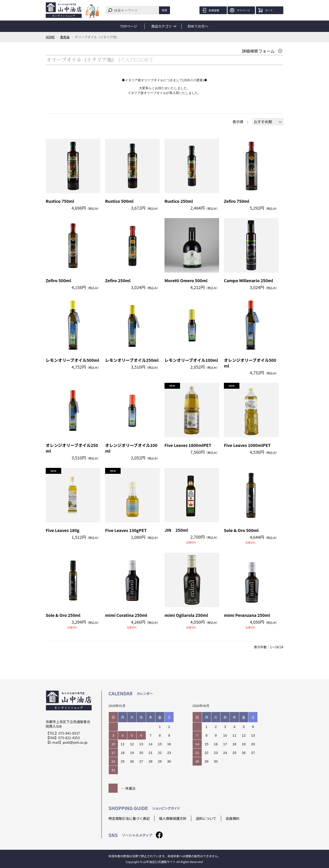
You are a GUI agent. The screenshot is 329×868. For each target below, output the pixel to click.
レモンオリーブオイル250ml (132, 360)
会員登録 (215, 10)
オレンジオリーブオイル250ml (72, 448)
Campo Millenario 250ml (248, 280)
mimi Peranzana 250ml (247, 615)
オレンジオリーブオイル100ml (131, 448)
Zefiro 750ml (237, 201)
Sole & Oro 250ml (63, 615)
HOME (50, 37)
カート (269, 10)
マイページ (244, 10)
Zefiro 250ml (118, 280)
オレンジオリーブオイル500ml (250, 363)
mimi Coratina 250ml (126, 615)
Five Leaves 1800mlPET (188, 445)
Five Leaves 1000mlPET (247, 445)
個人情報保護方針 (173, 818)
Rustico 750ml (60, 201)
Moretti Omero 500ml (186, 280)
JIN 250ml (176, 530)
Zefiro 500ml (58, 280)
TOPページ (129, 26)
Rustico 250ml (179, 201)
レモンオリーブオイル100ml (191, 360)
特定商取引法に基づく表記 (129, 818)
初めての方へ (199, 26)
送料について (206, 818)
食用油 (65, 37)
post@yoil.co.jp (75, 742)
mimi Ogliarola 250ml (186, 615)
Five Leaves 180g (63, 530)
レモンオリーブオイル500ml (72, 360)
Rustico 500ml (119, 201)
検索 (164, 10)
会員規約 (233, 818)
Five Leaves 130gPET (126, 530)
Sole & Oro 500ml (241, 530)
